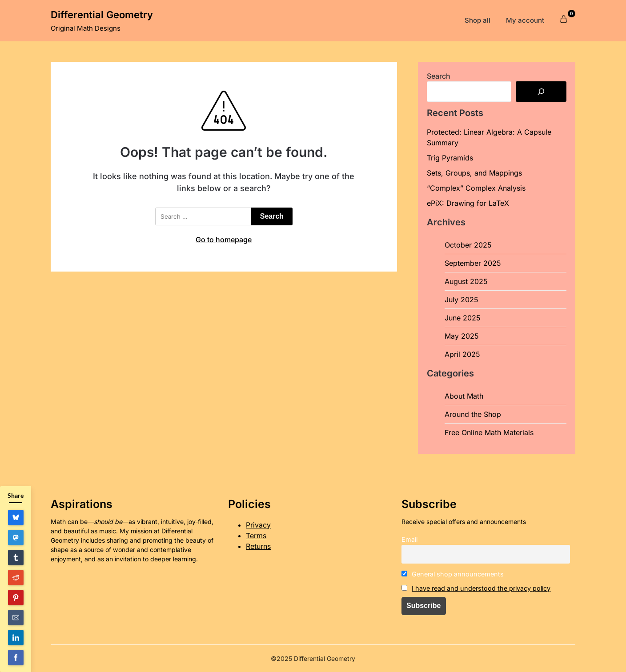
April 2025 (462, 354)
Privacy (258, 525)
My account (525, 20)
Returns (258, 546)
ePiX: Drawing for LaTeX (468, 203)
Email (409, 539)
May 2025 (462, 336)
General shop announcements (453, 574)
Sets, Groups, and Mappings (474, 173)
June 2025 (463, 318)
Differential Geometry (102, 15)
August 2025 (466, 281)
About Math (464, 396)
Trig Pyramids (450, 158)
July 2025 (461, 300)
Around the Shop (473, 414)
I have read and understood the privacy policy (481, 588)
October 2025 (468, 245)
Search (439, 76)
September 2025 (473, 263)
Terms (256, 536)
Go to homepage (224, 240)
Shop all (478, 20)
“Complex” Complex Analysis (476, 188)
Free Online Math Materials (489, 432)
